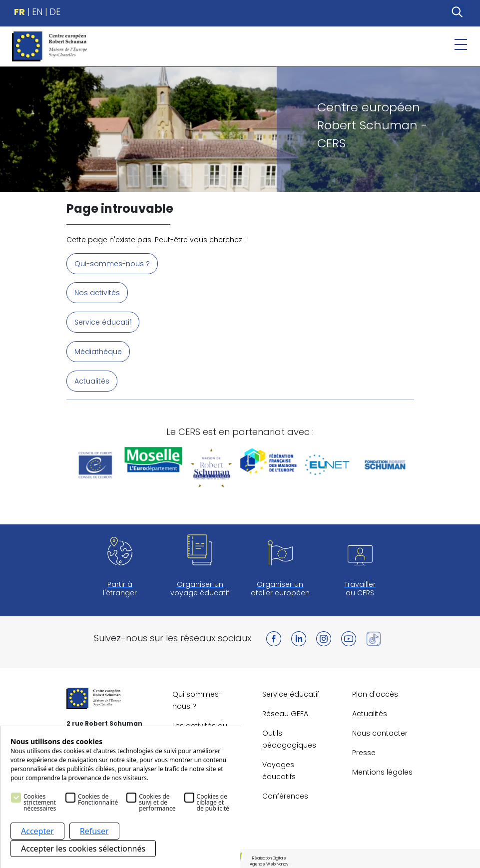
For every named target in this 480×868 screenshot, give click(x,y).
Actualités (92, 380)
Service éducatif (103, 322)
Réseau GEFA (285, 712)
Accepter (37, 833)
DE (55, 12)
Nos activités (97, 293)
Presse (364, 751)
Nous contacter (380, 731)
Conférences (285, 794)
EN (37, 12)
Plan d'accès (375, 692)
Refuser (94, 833)
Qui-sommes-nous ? (112, 264)
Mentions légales (382, 770)
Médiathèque (98, 351)
